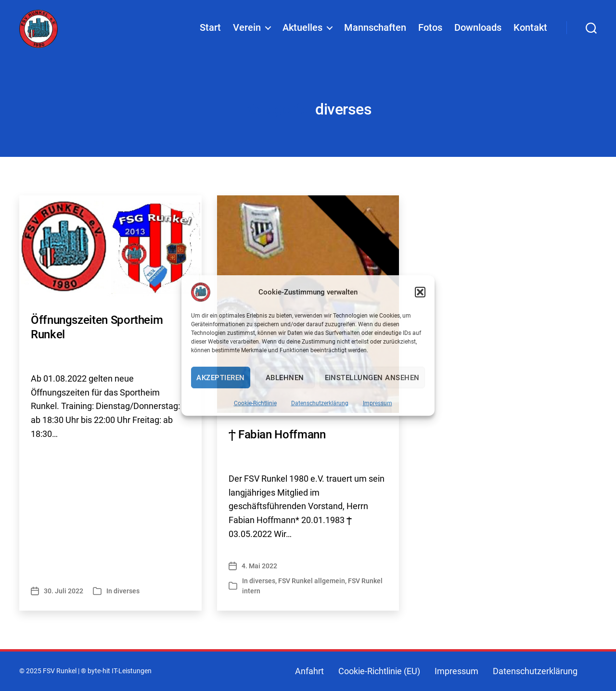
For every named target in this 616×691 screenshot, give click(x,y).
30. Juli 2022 (64, 591)
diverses (127, 591)
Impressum (378, 403)
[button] (420, 292)
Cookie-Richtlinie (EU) (379, 671)
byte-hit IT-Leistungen (120, 671)
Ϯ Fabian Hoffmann (277, 435)
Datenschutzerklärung (320, 403)
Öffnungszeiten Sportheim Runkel (97, 327)
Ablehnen (285, 378)
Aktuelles (302, 29)
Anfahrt (309, 671)
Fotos (430, 29)
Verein (247, 29)
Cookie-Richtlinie (255, 403)
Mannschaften (375, 29)
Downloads (478, 29)
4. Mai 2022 (259, 566)
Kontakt (530, 29)
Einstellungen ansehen (372, 378)
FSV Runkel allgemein (312, 581)
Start (210, 29)
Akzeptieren (221, 378)
